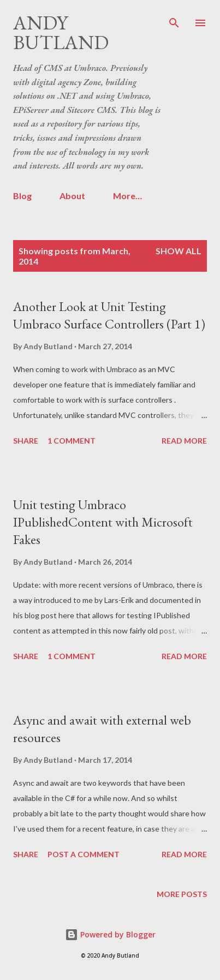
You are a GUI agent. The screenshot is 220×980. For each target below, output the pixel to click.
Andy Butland (61, 32)
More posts (182, 894)
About (72, 196)
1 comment (72, 441)
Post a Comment (84, 854)
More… (127, 196)
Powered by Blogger (110, 934)
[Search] (174, 20)
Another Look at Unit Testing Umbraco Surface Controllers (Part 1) (109, 315)
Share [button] (26, 441)
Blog (22, 196)
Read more (184, 441)
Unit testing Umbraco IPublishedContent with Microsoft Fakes (103, 522)
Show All (179, 251)
